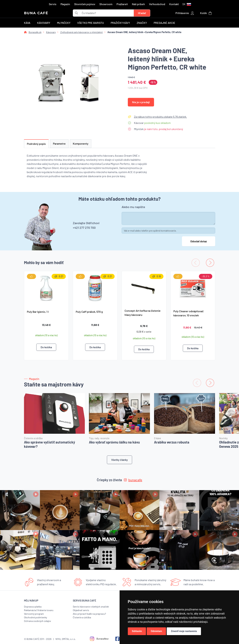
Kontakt (174, 4)
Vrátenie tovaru (45, 610)
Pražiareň (122, 4)
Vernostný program (34, 614)
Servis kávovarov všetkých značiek (91, 607)
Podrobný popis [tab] (36, 144)
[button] (187, 4)
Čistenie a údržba (82, 617)
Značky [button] (142, 23)
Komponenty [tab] (81, 144)
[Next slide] (210, 263)
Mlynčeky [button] (64, 23)
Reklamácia (30, 610)
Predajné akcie (164, 23)
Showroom (106, 4)
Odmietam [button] (156, 631)
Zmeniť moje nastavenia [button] (184, 631)
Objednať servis (81, 610)
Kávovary (51, 32)
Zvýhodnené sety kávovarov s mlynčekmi (82, 32)
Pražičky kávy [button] (120, 23)
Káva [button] (27, 23)
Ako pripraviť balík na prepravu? (89, 614)
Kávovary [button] (44, 23)
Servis (53, 4)
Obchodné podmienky (35, 617)
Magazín (65, 4)
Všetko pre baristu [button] (91, 23)
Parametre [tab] (59, 144)
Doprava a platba (33, 607)
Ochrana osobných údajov (38, 621)
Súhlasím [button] (137, 631)
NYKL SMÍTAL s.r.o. (66, 639)
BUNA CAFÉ (36, 13)
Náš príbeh (138, 4)
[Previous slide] (196, 263)
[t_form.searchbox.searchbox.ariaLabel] (107, 13)
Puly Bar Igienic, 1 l (38, 312)
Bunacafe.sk (35, 32)
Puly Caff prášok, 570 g (89, 312)
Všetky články (119, 460)
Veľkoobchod (157, 4)
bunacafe (133, 480)
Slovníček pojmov (85, 4)
